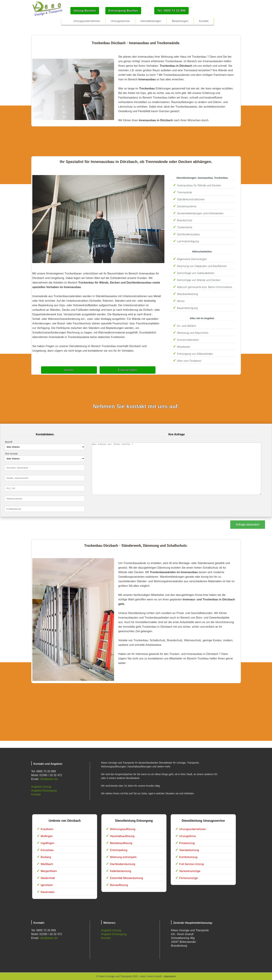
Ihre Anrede (11, 454)
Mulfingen (47, 836)
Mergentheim (49, 871)
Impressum (170, 976)
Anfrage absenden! (248, 525)
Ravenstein (48, 892)
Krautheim (47, 829)
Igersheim (47, 885)
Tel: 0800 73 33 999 (172, 11)
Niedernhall (48, 878)
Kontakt (36, 794)
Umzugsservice (120, 21)
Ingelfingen (48, 843)
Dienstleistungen (151, 21)
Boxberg (46, 857)
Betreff (9, 442)
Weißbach (47, 864)
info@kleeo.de (49, 779)
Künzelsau (47, 850)
